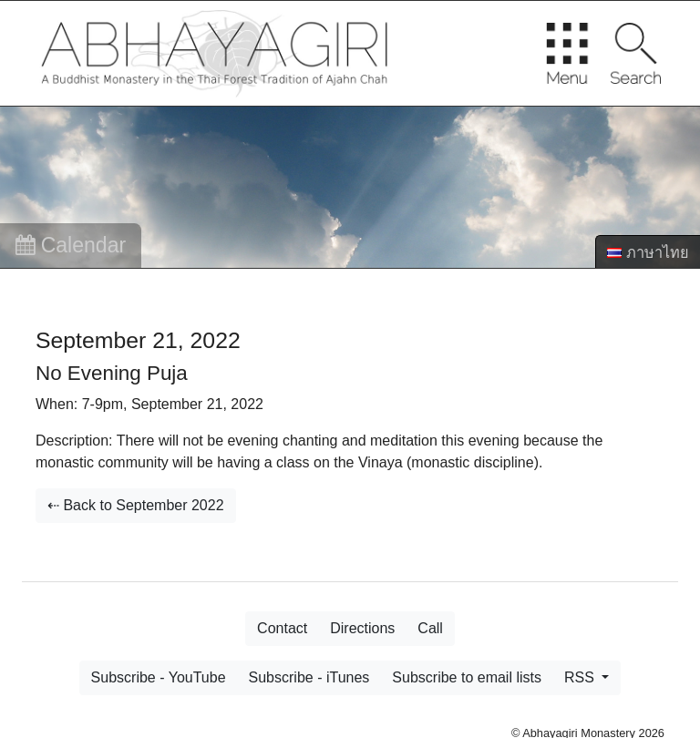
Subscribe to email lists (467, 677)
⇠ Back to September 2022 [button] (136, 505)
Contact (282, 628)
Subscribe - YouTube (159, 677)
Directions (362, 628)
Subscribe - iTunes (309, 677)
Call (430, 628)
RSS (581, 677)
